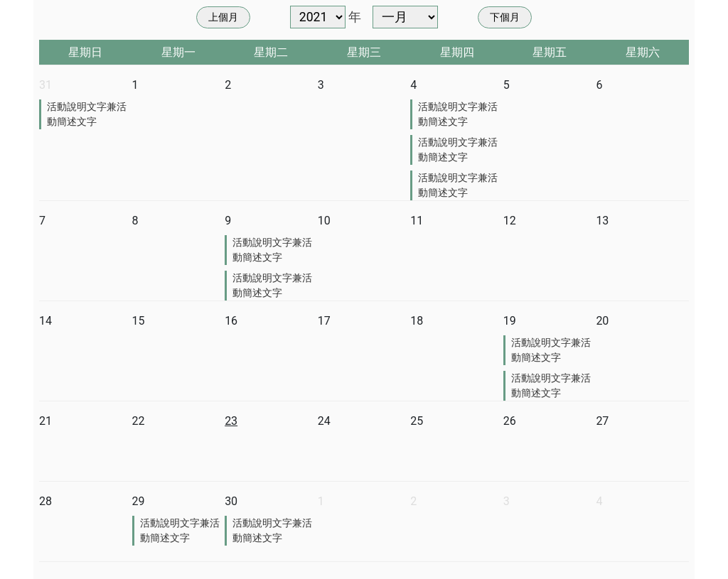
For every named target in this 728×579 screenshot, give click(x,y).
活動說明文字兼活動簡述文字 (87, 114)
